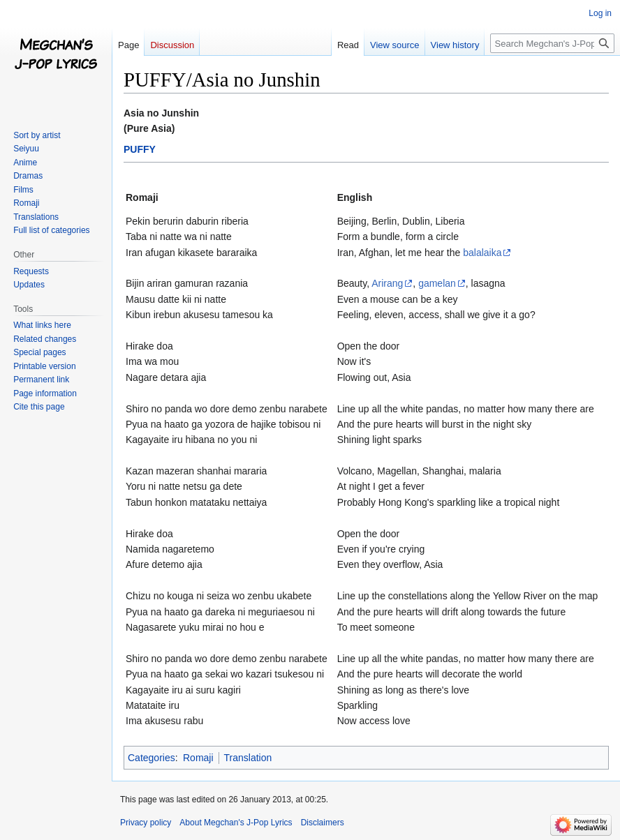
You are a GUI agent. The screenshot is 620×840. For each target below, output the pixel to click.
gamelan (437, 283)
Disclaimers (323, 823)
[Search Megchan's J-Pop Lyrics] (552, 43)
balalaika (482, 253)
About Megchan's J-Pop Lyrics (236, 823)
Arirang (387, 283)
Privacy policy (146, 823)
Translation (248, 758)
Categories (152, 758)
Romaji (198, 758)
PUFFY (140, 149)
